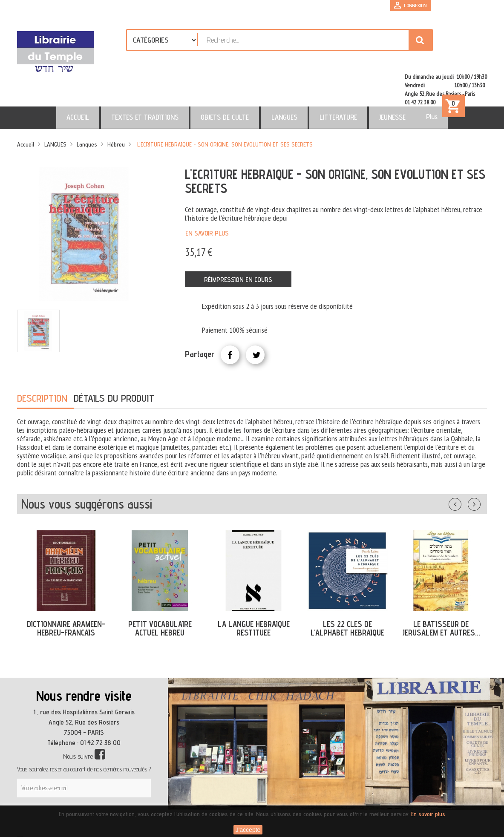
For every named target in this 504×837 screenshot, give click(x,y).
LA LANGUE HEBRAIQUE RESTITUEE (254, 594)
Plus (396, 82)
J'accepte (248, 830)
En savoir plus (207, 199)
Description (42, 364)
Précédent (464, 468)
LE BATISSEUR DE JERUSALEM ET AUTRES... (441, 594)
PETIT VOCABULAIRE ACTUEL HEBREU (160, 594)
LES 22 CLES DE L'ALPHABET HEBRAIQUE (347, 594)
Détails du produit (114, 364)
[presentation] (99, 784)
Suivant (480, 468)
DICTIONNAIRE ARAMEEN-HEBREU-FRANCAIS (66, 594)
